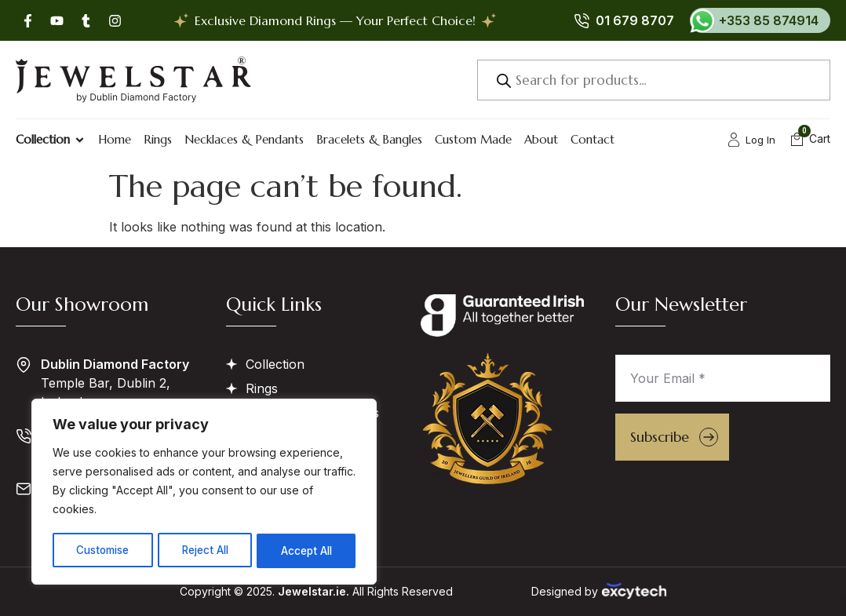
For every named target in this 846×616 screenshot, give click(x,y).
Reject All (206, 550)
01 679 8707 (635, 20)
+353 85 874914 (769, 20)
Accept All (307, 550)
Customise (103, 550)
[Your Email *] (723, 378)
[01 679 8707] (582, 20)
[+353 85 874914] (702, 20)
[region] (204, 493)
